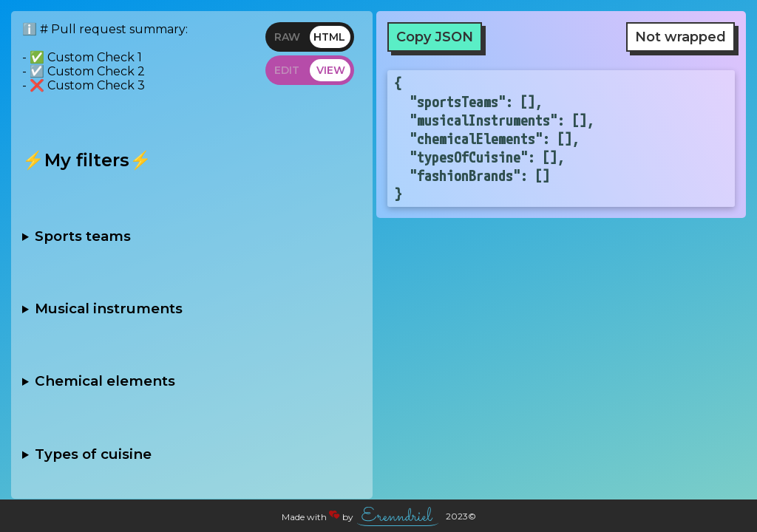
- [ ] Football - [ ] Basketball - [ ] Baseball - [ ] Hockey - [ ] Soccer (192, 236)
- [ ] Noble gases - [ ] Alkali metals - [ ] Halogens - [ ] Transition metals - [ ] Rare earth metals (192, 381)
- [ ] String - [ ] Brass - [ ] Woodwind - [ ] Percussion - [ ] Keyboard (192, 308)
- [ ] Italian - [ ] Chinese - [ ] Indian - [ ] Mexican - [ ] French (192, 454)
